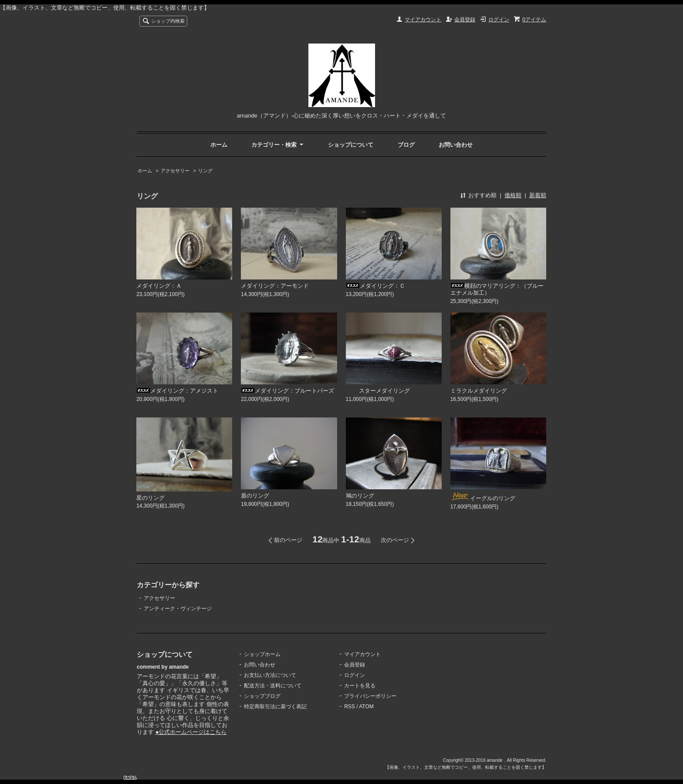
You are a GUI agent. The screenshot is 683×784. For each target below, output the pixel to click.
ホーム (219, 145)
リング (205, 171)
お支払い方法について (270, 675)
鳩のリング (360, 496)
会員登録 (465, 20)
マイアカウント (423, 20)
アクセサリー (175, 171)
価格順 (513, 195)
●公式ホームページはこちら (191, 732)
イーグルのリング (483, 498)
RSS (350, 707)
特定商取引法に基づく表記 (275, 707)
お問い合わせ (456, 145)
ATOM (366, 707)
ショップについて (351, 145)
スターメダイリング (378, 391)
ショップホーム (262, 654)
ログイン (499, 20)
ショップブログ (262, 696)
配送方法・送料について (273, 686)
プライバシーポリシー (370, 696)
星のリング (150, 498)
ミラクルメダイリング (479, 391)
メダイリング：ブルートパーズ (287, 391)
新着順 (538, 195)
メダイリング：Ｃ (375, 286)
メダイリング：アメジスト (177, 391)
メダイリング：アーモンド (275, 286)
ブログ (406, 145)
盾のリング (255, 496)
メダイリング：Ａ (159, 286)
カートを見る (360, 686)
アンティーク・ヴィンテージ (178, 609)
